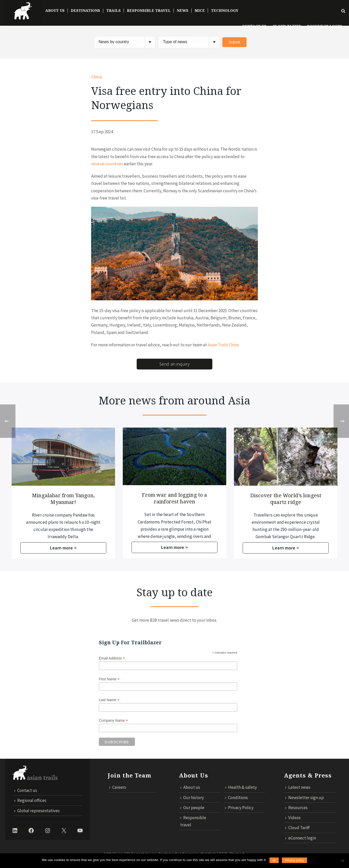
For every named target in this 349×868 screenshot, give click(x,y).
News (183, 11)
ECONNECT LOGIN (325, 26)
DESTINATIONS (85, 11)
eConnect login (301, 838)
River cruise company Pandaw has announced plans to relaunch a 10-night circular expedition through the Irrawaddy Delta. (169, 526)
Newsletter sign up (304, 798)
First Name (109, 679)
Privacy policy (294, 860)
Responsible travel (193, 821)
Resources (296, 808)
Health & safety (241, 788)
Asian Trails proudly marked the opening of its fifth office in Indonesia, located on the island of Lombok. (58, 522)
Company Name (113, 721)
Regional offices (30, 801)
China (97, 77)
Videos (293, 818)
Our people (192, 808)
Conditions (236, 798)
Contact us (254, 26)
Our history (192, 798)
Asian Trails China (223, 345)
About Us (55, 11)
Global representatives (37, 811)
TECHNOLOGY (225, 11)
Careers (118, 788)
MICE (200, 11)
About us (190, 788)
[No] (343, 861)
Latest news (298, 788)
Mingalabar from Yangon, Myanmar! (169, 499)
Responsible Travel (149, 11)
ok (274, 860)
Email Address (112, 658)
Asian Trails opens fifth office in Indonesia (58, 499)
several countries (107, 164)
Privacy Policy (239, 808)
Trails (114, 11)
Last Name (109, 700)
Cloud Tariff (287, 26)
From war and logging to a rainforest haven (280, 498)
